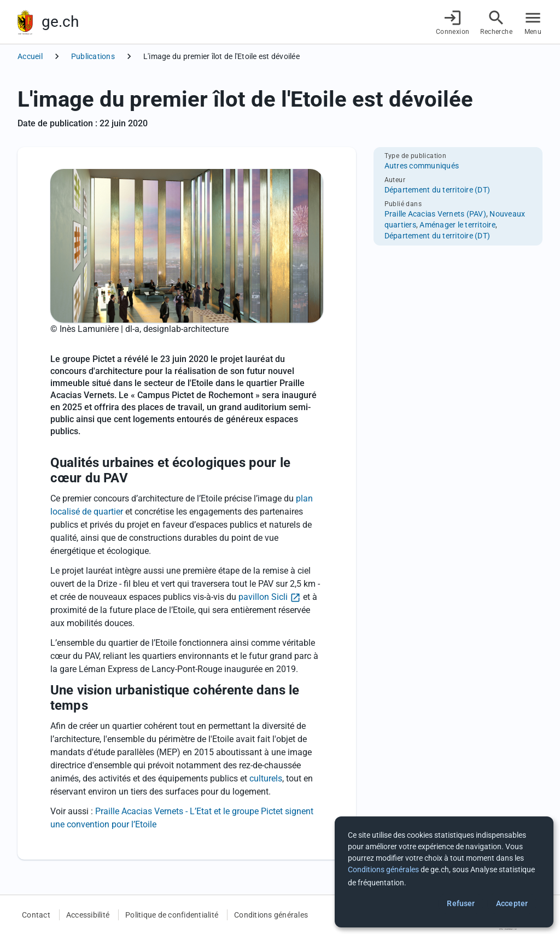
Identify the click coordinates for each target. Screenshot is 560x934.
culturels (266, 778)
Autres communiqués (422, 166)
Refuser (461, 903)
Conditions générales (271, 915)
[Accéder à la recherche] (496, 22)
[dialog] (444, 872)
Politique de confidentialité (172, 915)
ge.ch (60, 22)
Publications (93, 56)
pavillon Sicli (263, 597)
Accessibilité (88, 915)
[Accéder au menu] (533, 22)
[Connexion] (453, 22)
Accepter (512, 903)
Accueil (30, 56)
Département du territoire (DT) (437, 190)
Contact (36, 915)
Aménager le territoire (457, 225)
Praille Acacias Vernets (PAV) (435, 214)
